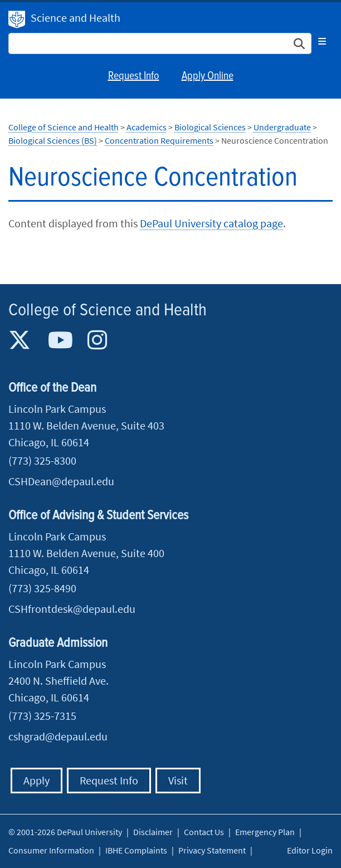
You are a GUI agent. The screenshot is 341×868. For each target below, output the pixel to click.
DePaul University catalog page (211, 223)
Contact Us (204, 832)
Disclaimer (153, 832)
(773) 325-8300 (42, 460)
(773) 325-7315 (42, 716)
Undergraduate (282, 127)
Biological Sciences (210, 127)
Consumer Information (51, 850)
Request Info (134, 76)
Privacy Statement (212, 850)
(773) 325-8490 (42, 588)
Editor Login (310, 850)
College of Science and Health (64, 127)
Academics (147, 127)
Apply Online (208, 76)
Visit (178, 780)
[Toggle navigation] (322, 41)
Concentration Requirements (159, 140)
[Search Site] (160, 43)
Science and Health (75, 18)
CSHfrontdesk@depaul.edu (72, 609)
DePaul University (17, 19)
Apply (36, 780)
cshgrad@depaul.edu (58, 736)
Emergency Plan (265, 832)
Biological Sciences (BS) (53, 140)
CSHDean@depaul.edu (61, 481)
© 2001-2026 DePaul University (65, 832)
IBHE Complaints (136, 850)
